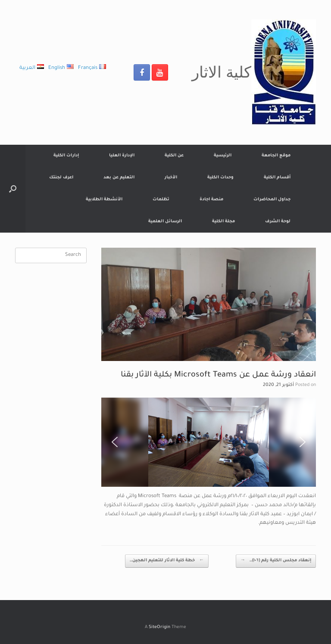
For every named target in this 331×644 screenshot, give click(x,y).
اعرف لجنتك (61, 178)
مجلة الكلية (223, 222)
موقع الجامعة (276, 156)
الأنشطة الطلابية (104, 200)
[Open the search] (13, 189)
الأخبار (171, 178)
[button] (115, 442)
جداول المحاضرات (272, 200)
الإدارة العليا (122, 156)
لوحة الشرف (278, 222)
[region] (209, 442)
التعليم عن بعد (119, 178)
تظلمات (161, 200)
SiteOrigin (159, 627)
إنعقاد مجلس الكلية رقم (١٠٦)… (276, 561)
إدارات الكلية (66, 156)
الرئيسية (223, 156)
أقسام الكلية (277, 178)
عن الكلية (174, 156)
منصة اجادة (211, 200)
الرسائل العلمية (165, 222)
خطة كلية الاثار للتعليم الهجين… (167, 561)
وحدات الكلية (220, 178)
